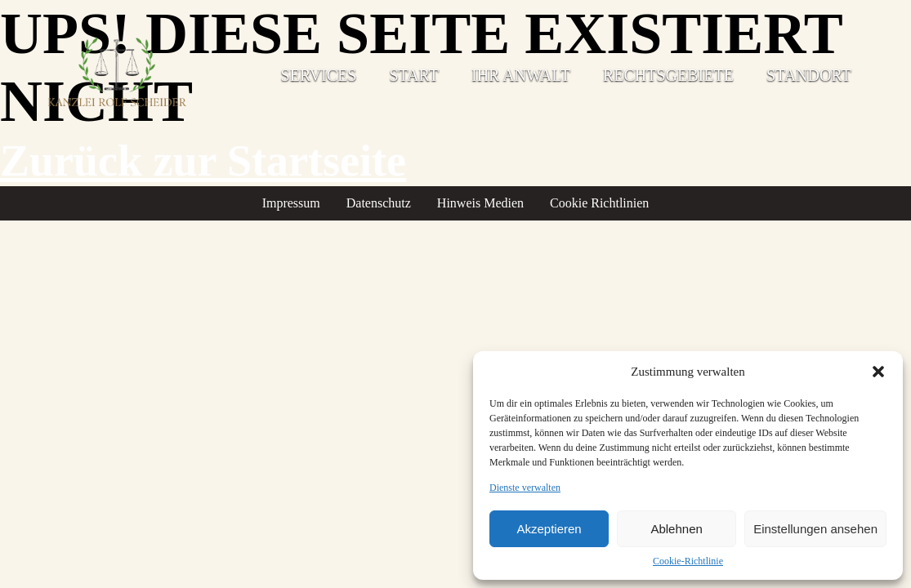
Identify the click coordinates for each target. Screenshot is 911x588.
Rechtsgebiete (668, 75)
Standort (809, 75)
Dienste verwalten (525, 488)
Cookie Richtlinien (599, 203)
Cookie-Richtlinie (688, 561)
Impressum (291, 203)
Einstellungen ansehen (815, 529)
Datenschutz (379, 203)
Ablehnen (676, 529)
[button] (878, 372)
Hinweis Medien (480, 203)
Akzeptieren (549, 529)
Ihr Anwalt (521, 75)
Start (414, 75)
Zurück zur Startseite (203, 161)
